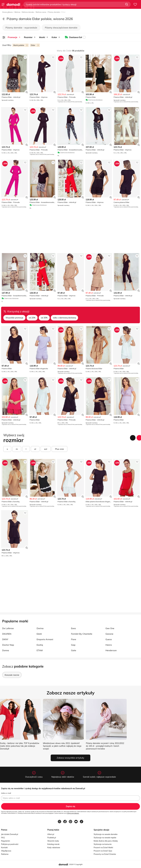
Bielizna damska (28, 12)
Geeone (109, 634)
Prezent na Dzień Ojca (103, 851)
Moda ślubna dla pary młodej (106, 841)
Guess (109, 639)
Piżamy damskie (54, 12)
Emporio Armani (45, 639)
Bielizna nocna (41, 12)
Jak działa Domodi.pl (10, 834)
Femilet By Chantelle (82, 634)
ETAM (40, 650)
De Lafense (8, 628)
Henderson (111, 650)
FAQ (3, 838)
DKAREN (7, 634)
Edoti (39, 634)
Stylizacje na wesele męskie (105, 838)
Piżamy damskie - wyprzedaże (21, 28)
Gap (73, 645)
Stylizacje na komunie (103, 844)
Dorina (40, 628)
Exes (73, 628)
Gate (74, 650)
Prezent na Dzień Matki (103, 847)
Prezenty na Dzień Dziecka (105, 854)
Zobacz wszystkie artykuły (70, 758)
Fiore (74, 639)
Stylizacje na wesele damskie (106, 834)
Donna (6, 650)
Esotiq (40, 645)
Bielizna (18, 12)
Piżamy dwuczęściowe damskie (61, 28)
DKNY (5, 639)
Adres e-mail (6, 793)
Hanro (109, 645)
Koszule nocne (12, 675)
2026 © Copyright (76, 864)
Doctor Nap (8, 645)
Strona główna (8, 12)
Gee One (110, 628)
